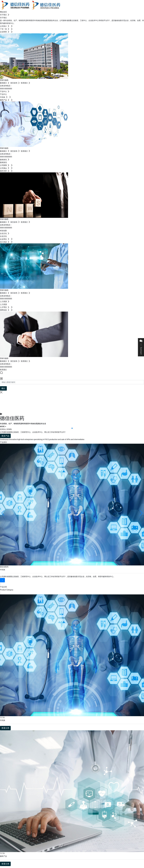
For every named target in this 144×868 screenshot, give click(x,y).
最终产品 (3, 856)
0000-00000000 (6, 89)
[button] (72, 428)
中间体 (3, 570)
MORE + (3, 427)
